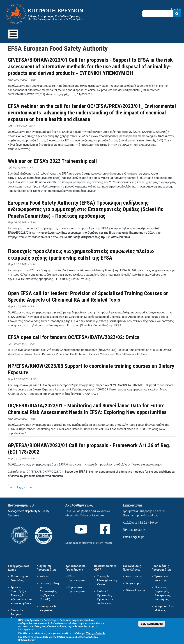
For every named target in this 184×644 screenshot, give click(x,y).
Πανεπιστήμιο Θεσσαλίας (19, 578)
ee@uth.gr (137, 537)
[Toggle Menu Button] (13, 34)
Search (177, 14)
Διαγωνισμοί (134, 583)
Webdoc (45, 576)
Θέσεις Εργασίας (136, 590)
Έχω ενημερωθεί (151, 626)
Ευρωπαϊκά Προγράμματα (77, 589)
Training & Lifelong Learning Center (107, 580)
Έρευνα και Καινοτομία (161, 578)
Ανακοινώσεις (135, 576)
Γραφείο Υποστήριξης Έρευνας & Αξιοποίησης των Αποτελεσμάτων (21, 595)
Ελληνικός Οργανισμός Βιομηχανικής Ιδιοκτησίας (163, 593)
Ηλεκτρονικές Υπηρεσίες (48, 608)
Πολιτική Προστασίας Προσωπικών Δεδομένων (105, 597)
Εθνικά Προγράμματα (77, 578)
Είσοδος (176, 10)
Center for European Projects (17, 614)
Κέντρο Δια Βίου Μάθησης (165, 608)
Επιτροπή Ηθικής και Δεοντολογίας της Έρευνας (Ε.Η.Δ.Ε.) (50, 591)
